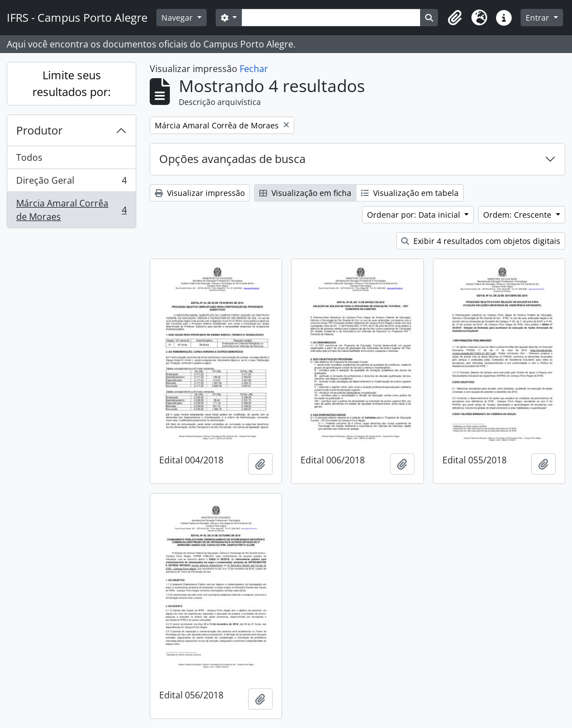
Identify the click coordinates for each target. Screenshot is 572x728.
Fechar (254, 69)
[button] (455, 18)
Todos (29, 157)
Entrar (538, 18)
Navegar (178, 18)
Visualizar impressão (200, 193)
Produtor (39, 130)
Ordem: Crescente (518, 215)
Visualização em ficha (305, 193)
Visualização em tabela (410, 193)
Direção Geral (71, 183)
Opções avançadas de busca (232, 159)
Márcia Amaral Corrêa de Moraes (71, 210)
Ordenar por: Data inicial (415, 215)
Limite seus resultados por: (71, 83)
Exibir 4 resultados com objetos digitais (481, 241)
